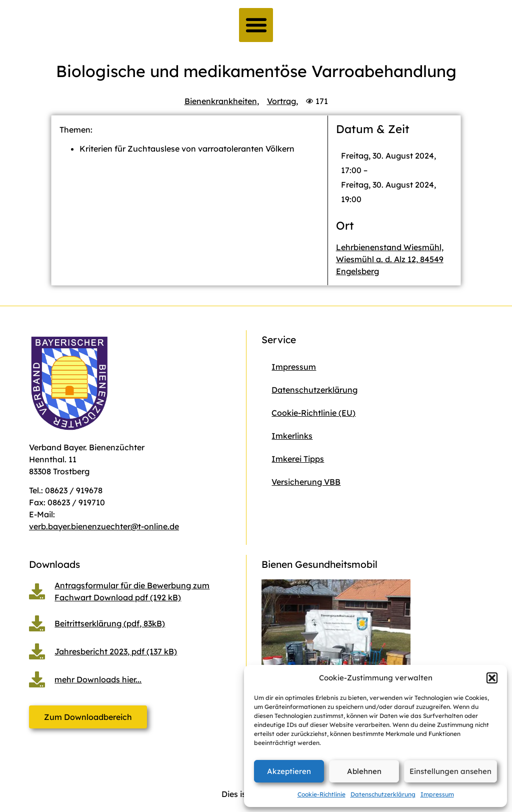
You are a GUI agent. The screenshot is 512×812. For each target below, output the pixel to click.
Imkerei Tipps (298, 459)
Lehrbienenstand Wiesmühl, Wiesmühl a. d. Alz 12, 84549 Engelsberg (390, 259)
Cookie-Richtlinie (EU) (313, 413)
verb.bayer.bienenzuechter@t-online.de (104, 526)
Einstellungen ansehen (450, 771)
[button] (492, 678)
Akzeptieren (289, 771)
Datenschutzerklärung (383, 794)
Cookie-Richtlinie (321, 794)
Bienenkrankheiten (221, 101)
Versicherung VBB (306, 482)
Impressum (437, 794)
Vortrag (281, 101)
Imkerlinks (292, 436)
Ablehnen (364, 771)
